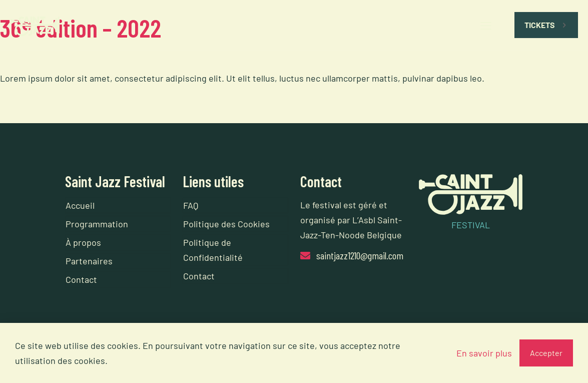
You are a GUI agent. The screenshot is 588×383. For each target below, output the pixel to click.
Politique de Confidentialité (213, 250)
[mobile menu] (486, 25)
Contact (81, 279)
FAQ (191, 205)
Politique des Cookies (226, 224)
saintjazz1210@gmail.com (360, 255)
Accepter (546, 353)
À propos (83, 242)
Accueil (80, 205)
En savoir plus (484, 353)
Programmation (97, 224)
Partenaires (89, 261)
